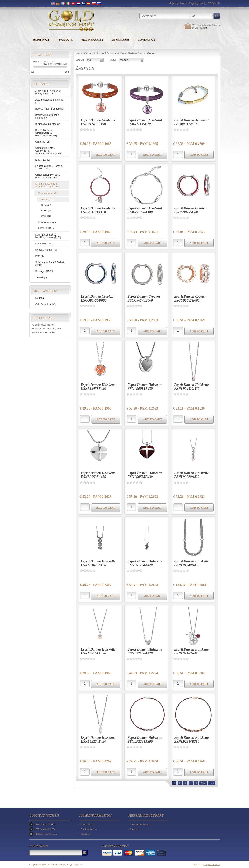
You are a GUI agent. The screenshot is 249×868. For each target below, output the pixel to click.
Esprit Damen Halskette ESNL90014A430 (145, 387)
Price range (43, 55)
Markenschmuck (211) (49, 193)
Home (79, 53)
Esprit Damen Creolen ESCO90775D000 (97, 298)
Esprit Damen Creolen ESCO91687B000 (190, 298)
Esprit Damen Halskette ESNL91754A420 (145, 563)
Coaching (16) (43, 142)
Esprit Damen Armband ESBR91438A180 (145, 210)
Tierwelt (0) (41, 277)
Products (65, 40)
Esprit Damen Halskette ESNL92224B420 (98, 740)
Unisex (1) (46, 216)
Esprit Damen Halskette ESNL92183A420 (191, 651)
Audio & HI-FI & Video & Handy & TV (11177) (48, 92)
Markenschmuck (136, 53)
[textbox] (165, 16)
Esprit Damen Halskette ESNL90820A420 (191, 475)
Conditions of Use (89, 829)
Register (174, 3)
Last (212, 783)
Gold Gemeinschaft (45, 304)
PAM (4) (40, 256)
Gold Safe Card (39, 328)
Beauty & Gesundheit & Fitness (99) (48, 116)
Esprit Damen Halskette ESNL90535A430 (98, 475)
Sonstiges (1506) (44, 271)
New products (92, 40)
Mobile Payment (54, 328)
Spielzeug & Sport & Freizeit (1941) (50, 264)
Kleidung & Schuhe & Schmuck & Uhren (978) (48, 185)
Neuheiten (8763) (44, 244)
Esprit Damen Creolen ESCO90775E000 (144, 298)
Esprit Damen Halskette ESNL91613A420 (98, 563)
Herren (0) (46, 205)
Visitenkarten (48, 332)
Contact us (147, 40)
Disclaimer (86, 834)
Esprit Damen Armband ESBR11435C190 (145, 122)
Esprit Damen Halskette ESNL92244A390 (145, 740)
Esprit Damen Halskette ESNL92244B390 (191, 740)
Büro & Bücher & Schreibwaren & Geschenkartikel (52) (46, 133)
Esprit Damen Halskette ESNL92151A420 (98, 651)
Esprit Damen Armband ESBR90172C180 (191, 122)
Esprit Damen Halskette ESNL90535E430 (145, 475)
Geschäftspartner (43, 325)
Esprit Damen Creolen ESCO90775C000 (190, 210)
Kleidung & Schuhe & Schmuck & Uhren (105, 53)
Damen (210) (47, 200)
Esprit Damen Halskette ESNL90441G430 (191, 387)
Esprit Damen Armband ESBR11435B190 (98, 122)
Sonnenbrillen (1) (46, 228)
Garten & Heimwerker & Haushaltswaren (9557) (48, 176)
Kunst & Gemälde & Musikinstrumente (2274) (48, 236)
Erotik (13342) (43, 160)
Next (203, 783)
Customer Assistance (140, 824)
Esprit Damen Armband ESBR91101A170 (98, 210)
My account (121, 40)
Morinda (40, 298)
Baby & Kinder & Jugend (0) (50, 109)
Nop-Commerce (212, 865)
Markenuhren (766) (47, 222)
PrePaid (36, 333)
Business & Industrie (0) (48, 124)
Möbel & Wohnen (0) (46, 250)
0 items (216, 25)
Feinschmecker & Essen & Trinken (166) (49, 167)
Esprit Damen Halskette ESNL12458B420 (98, 387)
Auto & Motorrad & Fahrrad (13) (49, 101)
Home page (41, 40)
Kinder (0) (46, 210)
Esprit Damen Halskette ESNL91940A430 (191, 563)
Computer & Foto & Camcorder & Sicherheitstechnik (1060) (48, 151)
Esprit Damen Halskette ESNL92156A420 (145, 651)
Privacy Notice (87, 824)
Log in (183, 3)
